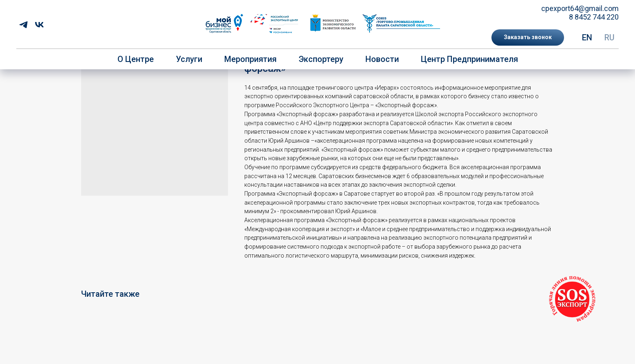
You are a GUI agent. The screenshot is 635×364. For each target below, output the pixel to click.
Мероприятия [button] (250, 59)
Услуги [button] (189, 59)
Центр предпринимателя (469, 59)
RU (610, 38)
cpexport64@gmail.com (580, 8)
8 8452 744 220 (594, 17)
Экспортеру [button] (321, 59)
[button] (528, 38)
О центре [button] (136, 59)
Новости (382, 59)
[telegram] (23, 25)
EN (587, 38)
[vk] (39, 25)
